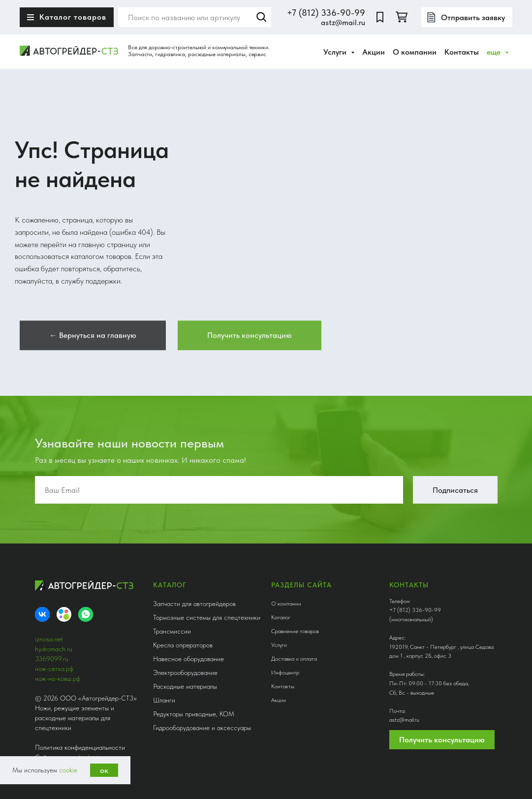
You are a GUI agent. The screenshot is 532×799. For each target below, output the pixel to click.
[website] (380, 17)
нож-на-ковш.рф (58, 678)
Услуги (279, 645)
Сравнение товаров (295, 631)
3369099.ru (52, 659)
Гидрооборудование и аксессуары (202, 728)
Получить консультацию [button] (442, 740)
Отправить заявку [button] (473, 17)
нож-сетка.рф (54, 669)
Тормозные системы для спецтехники (207, 617)
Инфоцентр (285, 672)
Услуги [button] (336, 52)
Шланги (164, 700)
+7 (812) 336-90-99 (326, 13)
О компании (415, 52)
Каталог (281, 617)
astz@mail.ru (343, 22)
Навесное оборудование (188, 659)
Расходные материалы (185, 686)
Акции (374, 52)
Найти (261, 17)
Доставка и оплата (294, 659)
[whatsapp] (86, 614)
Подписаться (455, 490)
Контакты (462, 52)
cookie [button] (68, 770)
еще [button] (495, 52)
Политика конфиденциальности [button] (80, 747)
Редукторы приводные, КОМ (194, 714)
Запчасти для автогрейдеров (194, 604)
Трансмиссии (172, 631)
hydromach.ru (54, 649)
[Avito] (64, 614)
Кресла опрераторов (183, 645)
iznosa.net (49, 639)
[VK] (42, 614)
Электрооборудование (185, 672)
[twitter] (402, 17)
